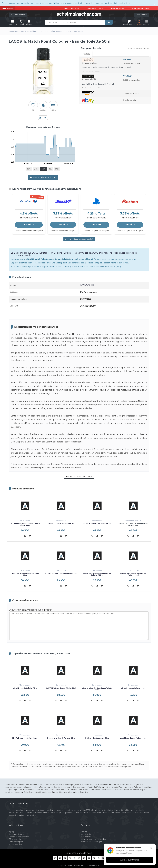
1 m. (29, 169)
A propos (13, 832)
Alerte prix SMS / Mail (43, 178)
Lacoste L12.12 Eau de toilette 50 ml (61, 524)
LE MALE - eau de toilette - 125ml (25, 738)
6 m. (44, 169)
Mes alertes (86, 837)
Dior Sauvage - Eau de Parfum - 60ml (61, 738)
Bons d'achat (18, 15)
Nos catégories (15, 844)
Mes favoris (86, 834)
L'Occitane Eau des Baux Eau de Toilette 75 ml (97, 689)
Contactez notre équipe (19, 837)
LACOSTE (87, 285)
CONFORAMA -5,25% (143, 8)
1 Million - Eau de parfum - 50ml (97, 738)
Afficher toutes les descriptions (79, 476)
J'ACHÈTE (29, 225)
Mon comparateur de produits (94, 839)
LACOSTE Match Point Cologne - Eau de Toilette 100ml (25, 524)
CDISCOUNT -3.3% (97, 8)
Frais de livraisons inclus (137, 49)
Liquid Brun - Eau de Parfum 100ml (133, 738)
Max (57, 169)
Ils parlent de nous (17, 834)
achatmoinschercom (79, 14)
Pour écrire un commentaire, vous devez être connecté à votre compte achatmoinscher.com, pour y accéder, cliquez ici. (79, 626)
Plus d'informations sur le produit (91, 71)
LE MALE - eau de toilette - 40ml (133, 688)
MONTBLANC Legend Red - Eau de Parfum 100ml (133, 574)
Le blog (84, 832)
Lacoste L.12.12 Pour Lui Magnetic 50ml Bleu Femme (133, 524)
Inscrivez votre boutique (91, 842)
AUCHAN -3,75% (120, 8)
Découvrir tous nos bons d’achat (79, 239)
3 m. (36, 169)
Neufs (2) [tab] (87, 54)
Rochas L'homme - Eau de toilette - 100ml (61, 573)
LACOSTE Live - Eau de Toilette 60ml (97, 524)
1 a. (50, 169)
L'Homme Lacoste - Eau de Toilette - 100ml (25, 574)
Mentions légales (16, 842)
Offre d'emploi (15, 839)
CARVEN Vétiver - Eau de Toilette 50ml (61, 688)
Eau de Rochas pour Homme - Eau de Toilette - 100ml (97, 574)
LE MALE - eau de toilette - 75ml (25, 688)
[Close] (155, 4)
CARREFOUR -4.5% (74, 8)
